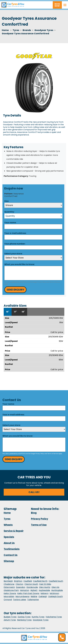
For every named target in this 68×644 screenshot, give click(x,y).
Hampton (25, 590)
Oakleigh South (55, 596)
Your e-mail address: (15, 233)
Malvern (45, 593)
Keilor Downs (10, 593)
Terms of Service (55, 282)
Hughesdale (44, 590)
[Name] (33, 227)
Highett (34, 590)
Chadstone (9, 584)
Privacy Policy (42, 282)
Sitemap (9, 561)
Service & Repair (14, 531)
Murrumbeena (22, 596)
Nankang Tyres (24, 620)
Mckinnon (54, 593)
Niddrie (34, 596)
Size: (7, 201)
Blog (34, 513)
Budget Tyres (10, 617)
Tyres (7, 519)
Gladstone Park (11, 590)
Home (5, 30)
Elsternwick (9, 587)
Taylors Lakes (20, 600)
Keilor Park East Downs (28, 593)
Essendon (21, 587)
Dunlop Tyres (24, 617)
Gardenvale (32, 587)
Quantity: (9, 212)
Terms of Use (39, 525)
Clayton (19, 584)
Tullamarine (33, 600)
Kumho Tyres (38, 617)
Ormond (8, 600)
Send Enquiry (15, 290)
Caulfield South (56, 581)
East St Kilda (45, 584)
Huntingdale (57, 590)
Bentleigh (8, 581)
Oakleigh (43, 596)
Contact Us (11, 555)
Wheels (8, 525)
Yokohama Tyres (54, 617)
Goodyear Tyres (41, 620)
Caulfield (28, 581)
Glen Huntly (45, 587)
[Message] (33, 273)
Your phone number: (15, 244)
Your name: (10, 223)
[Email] (33, 237)
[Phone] (33, 247)
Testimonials (12, 549)
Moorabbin (9, 596)
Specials (9, 537)
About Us (9, 543)
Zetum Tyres (10, 620)
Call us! (34, 492)
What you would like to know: (19, 264)
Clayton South (31, 584)
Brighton (18, 581)
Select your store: (13, 254)
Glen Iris (55, 587)
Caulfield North (40, 581)
